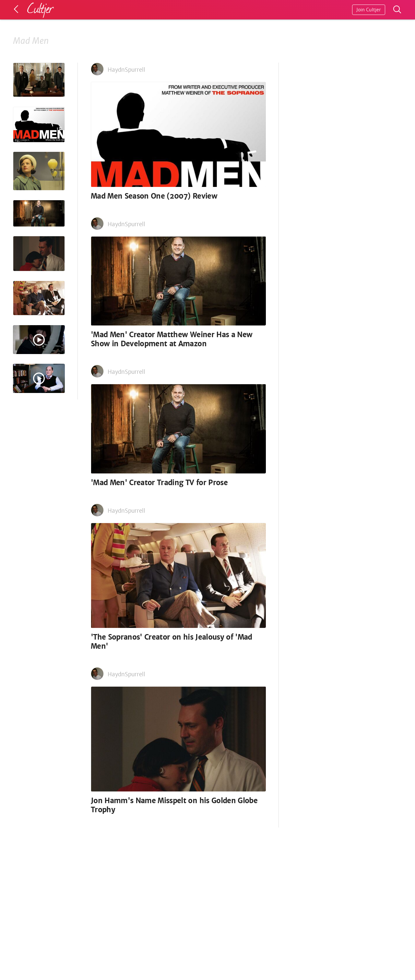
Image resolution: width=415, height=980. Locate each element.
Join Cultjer (369, 10)
